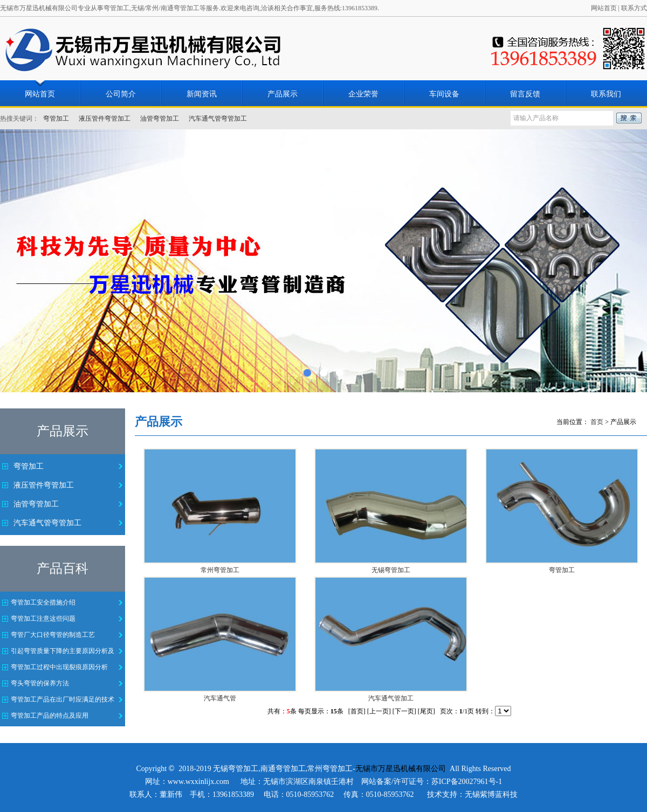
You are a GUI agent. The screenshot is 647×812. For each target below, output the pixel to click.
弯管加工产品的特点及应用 (50, 716)
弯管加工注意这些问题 (43, 619)
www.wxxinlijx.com (198, 782)
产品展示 (283, 94)
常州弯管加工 (220, 570)
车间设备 (444, 94)
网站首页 (604, 8)
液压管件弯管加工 (105, 119)
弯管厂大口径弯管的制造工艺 (53, 635)
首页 (597, 422)
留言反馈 (525, 94)
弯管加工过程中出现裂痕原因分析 (59, 667)
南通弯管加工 (283, 769)
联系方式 (634, 8)
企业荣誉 (363, 94)
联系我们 (606, 94)
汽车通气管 (220, 698)
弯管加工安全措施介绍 (43, 602)
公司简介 (121, 94)
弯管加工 (56, 119)
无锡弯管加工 (391, 570)
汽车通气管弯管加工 (218, 119)
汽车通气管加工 (391, 698)
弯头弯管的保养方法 (40, 683)
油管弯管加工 (160, 119)
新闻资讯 (202, 94)
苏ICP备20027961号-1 (467, 782)
